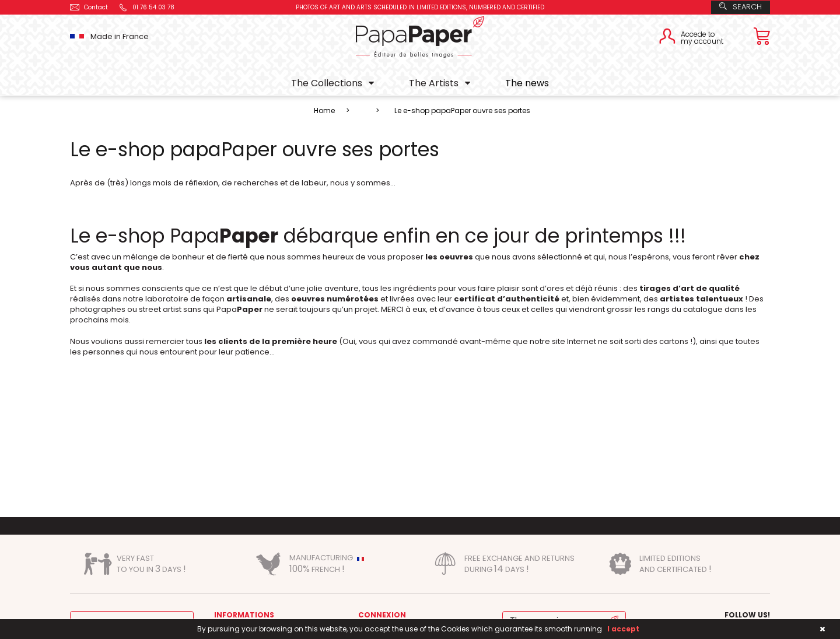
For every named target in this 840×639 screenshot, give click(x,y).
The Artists (434, 83)
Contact (89, 7)
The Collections (327, 83)
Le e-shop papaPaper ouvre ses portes (462, 111)
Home (324, 111)
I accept (623, 629)
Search (741, 7)
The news (527, 83)
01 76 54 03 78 (146, 7)
